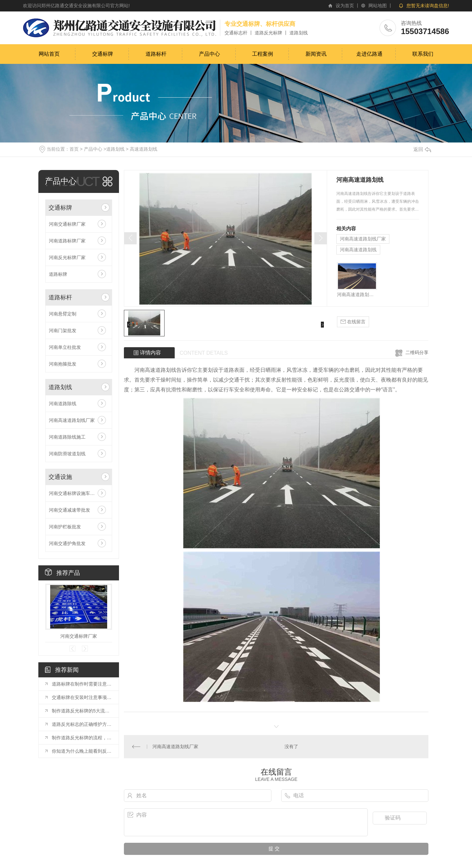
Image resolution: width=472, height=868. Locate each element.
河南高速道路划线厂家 (72, 420)
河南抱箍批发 (63, 364)
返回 (422, 149)
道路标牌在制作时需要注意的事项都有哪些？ (82, 684)
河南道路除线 (63, 404)
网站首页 (49, 54)
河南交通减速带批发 (69, 510)
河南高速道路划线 (358, 250)
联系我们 (423, 54)
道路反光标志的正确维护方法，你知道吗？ (82, 724)
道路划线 (115, 149)
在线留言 (353, 322)
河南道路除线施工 (67, 437)
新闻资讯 (316, 54)
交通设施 (60, 477)
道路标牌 (58, 274)
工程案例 (263, 54)
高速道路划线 (144, 149)
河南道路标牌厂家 (67, 241)
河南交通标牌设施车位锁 (74, 493)
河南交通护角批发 (67, 543)
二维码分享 (417, 352)
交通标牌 (103, 54)
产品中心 (209, 54)
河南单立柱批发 (65, 347)
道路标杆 (156, 54)
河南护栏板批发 (65, 527)
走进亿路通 (369, 54)
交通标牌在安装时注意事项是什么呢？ (82, 697)
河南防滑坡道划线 (67, 454)
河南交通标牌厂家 (67, 224)
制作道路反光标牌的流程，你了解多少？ (82, 738)
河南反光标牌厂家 (67, 257)
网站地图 (378, 6)
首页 (74, 149)
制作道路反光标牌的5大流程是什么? (82, 711)
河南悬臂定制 (63, 314)
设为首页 (345, 6)
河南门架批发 (63, 330)
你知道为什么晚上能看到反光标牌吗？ (82, 751)
